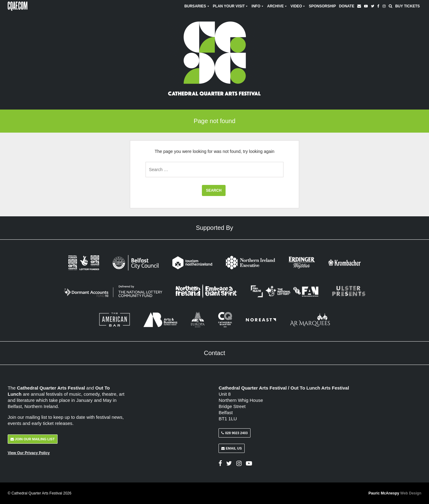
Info (258, 6)
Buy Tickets (407, 6)
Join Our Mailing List (33, 439)
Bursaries (197, 6)
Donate (347, 6)
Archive (277, 6)
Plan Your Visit (231, 6)
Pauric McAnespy (395, 493)
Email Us (231, 448)
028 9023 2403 (234, 433)
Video (298, 6)
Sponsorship (322, 6)
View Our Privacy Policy (29, 453)
